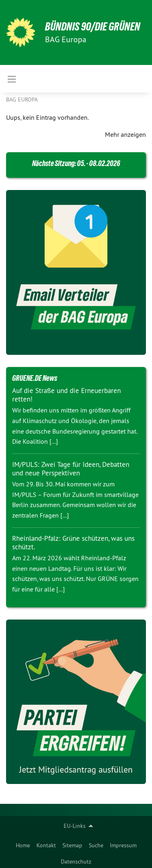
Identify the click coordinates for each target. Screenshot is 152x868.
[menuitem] (23, 844)
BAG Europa (22, 99)
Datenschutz (76, 862)
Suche (96, 845)
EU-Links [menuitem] (75, 826)
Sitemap (72, 845)
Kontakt (46, 845)
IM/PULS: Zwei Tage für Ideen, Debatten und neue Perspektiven (71, 469)
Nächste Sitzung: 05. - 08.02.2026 (76, 163)
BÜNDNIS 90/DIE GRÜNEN (93, 27)
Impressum (123, 845)
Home (23, 845)
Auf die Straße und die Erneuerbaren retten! (66, 395)
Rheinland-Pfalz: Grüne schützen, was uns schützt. (73, 543)
